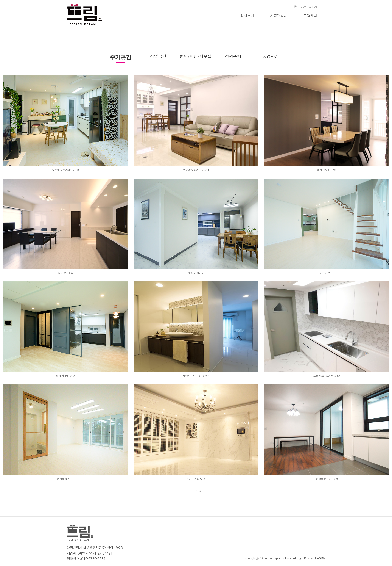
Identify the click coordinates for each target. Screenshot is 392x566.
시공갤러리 (279, 16)
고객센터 (310, 16)
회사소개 (247, 16)
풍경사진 (271, 56)
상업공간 (158, 56)
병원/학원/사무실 (196, 56)
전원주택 (233, 56)
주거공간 (121, 57)
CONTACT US (309, 6)
